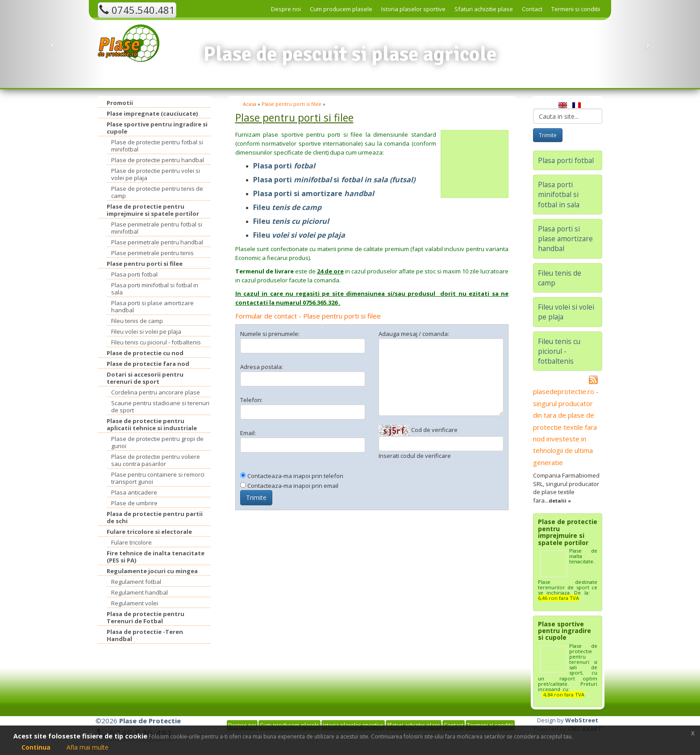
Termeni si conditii (576, 9)
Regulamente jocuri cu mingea (152, 571)
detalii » (560, 501)
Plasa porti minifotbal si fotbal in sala (155, 289)
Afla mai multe (87, 747)
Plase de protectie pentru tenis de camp (157, 192)
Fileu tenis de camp (137, 321)
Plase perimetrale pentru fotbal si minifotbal (157, 228)
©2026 (138, 721)
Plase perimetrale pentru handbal (157, 242)
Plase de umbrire (134, 503)
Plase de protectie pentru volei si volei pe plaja (156, 174)
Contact (532, 9)
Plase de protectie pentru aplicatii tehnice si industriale (152, 424)
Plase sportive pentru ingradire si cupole (157, 128)
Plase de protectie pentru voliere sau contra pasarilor (156, 460)
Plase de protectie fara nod (148, 364)
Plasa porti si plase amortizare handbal (152, 306)
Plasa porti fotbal (134, 274)
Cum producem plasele (341, 9)
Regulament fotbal (136, 582)
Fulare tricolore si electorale (149, 532)
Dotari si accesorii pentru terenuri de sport (145, 378)
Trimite (256, 497)
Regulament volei (135, 603)
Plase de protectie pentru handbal (158, 160)
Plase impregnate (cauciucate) (152, 113)
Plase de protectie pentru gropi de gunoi (157, 442)
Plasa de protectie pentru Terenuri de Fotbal (146, 617)
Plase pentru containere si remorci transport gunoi (158, 478)
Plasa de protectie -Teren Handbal (145, 635)
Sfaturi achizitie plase (484, 9)
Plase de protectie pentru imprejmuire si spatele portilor (153, 210)
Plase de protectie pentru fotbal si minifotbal (157, 146)
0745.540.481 (137, 10)
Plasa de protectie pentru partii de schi (155, 517)
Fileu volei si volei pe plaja (146, 331)
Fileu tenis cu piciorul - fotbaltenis (156, 342)
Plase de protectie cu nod (145, 353)
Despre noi (286, 9)
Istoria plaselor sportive (413, 9)
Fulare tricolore (131, 542)
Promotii (120, 103)
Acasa (250, 104)
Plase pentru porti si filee (145, 264)
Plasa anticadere (134, 492)
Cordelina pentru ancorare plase (156, 392)
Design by (568, 720)
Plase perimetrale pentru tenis (152, 253)
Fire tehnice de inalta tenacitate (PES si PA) (156, 557)
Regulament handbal (140, 592)
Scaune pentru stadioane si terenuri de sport (160, 407)
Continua (36, 747)
